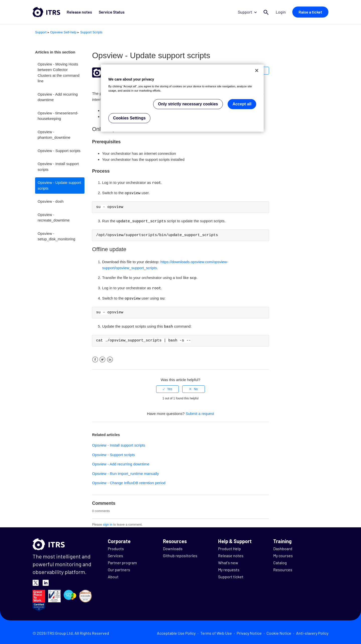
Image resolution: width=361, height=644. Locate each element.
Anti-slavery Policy (312, 631)
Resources (283, 568)
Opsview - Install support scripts (58, 167)
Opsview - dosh (51, 201)
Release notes (79, 12)
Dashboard (283, 547)
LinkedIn (110, 358)
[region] (182, 98)
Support (248, 12)
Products (116, 547)
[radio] (167, 387)
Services (115, 554)
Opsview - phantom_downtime (54, 135)
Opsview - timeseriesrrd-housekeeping (58, 116)
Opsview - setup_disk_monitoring (56, 236)
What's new (228, 561)
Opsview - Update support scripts (59, 185)
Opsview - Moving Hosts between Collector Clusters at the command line (59, 73)
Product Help (230, 547)
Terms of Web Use (216, 631)
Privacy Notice (249, 631)
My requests (229, 568)
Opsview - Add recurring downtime (58, 97)
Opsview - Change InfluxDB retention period (129, 481)
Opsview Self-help (63, 32)
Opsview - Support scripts (59, 151)
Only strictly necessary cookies (188, 104)
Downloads (173, 547)
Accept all (242, 104)
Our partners (119, 568)
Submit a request (200, 412)
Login (281, 12)
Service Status (110, 12)
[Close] (257, 70)
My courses (283, 554)
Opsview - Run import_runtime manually (125, 472)
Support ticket (231, 575)
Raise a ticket (310, 12)
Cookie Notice (279, 631)
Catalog (280, 561)
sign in (108, 523)
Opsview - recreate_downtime (54, 218)
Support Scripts (91, 32)
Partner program (122, 561)
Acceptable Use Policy (176, 631)
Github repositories (180, 554)
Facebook (95, 358)
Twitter (102, 358)
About (113, 575)
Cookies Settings (129, 118)
